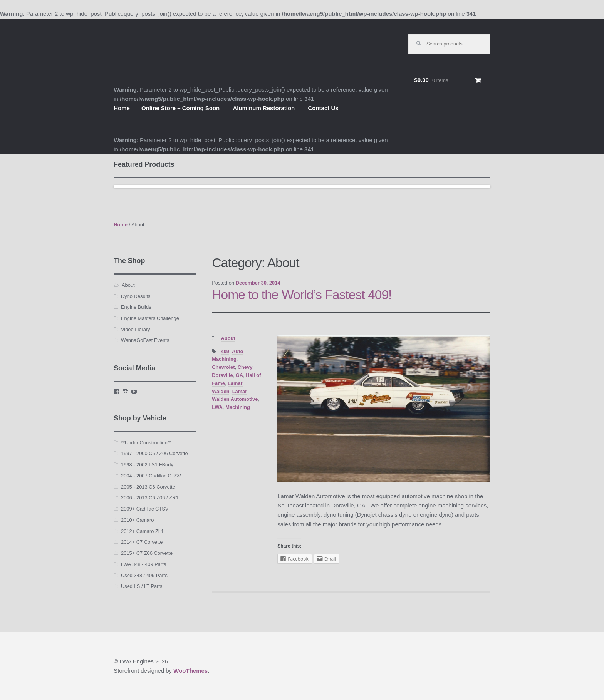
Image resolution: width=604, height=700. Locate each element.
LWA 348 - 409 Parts (143, 564)
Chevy (245, 367)
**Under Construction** (146, 443)
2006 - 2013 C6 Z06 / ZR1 (150, 498)
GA (239, 375)
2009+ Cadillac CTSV (145, 509)
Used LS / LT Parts (142, 586)
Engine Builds (136, 307)
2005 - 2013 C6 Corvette (148, 487)
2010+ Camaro (137, 520)
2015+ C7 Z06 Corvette (147, 553)
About (228, 338)
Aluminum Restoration (264, 108)
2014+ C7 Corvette (142, 542)
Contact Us (323, 108)
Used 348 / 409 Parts (144, 575)
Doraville (222, 375)
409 (225, 351)
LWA (217, 407)
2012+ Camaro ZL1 (142, 531)
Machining (238, 407)
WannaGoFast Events (145, 340)
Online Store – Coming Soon (180, 108)
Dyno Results (136, 296)
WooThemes (190, 671)
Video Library (136, 329)
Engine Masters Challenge (150, 318)
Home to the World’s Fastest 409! (302, 295)
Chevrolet (223, 367)
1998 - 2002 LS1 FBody (147, 465)
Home (122, 108)
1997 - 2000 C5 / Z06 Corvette (154, 453)
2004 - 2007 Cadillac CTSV (151, 476)
